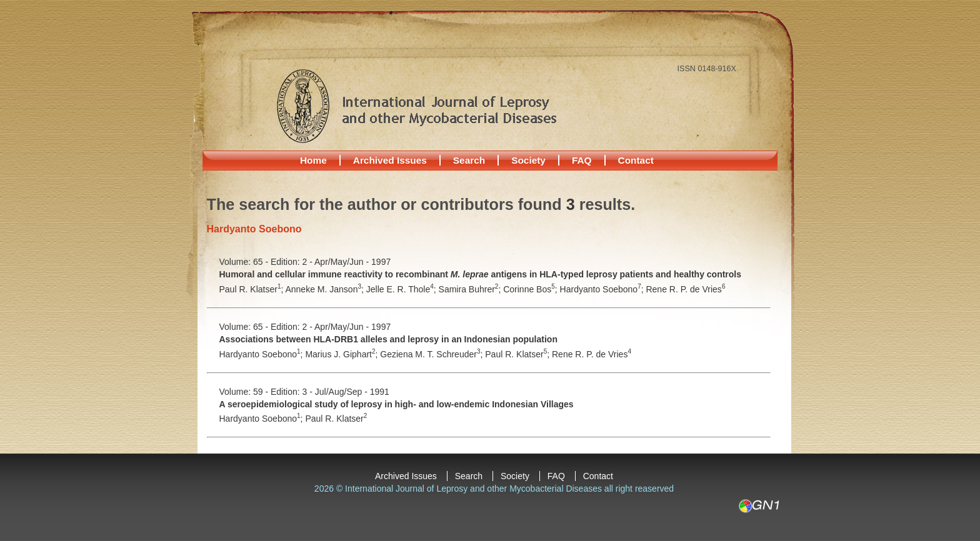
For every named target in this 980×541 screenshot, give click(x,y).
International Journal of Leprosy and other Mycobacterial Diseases (416, 106)
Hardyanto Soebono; (603, 289)
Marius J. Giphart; (342, 354)
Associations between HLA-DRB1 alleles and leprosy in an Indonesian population (388, 339)
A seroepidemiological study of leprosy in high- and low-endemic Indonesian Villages (397, 404)
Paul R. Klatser (336, 419)
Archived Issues (390, 160)
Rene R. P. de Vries (685, 289)
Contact (636, 160)
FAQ (582, 160)
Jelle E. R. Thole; (402, 289)
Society (528, 160)
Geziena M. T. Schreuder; (432, 354)
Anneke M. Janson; (325, 289)
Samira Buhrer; (471, 289)
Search (469, 160)
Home (313, 160)
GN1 (758, 506)
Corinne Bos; (531, 289)
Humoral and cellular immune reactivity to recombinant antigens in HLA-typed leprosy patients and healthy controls (481, 274)
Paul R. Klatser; (252, 289)
